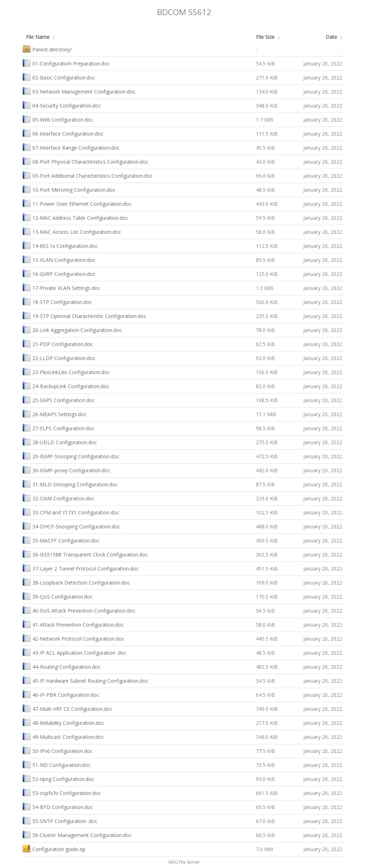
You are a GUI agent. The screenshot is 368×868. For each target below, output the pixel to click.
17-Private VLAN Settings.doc (61, 287)
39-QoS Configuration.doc (57, 596)
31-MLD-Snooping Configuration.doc (70, 484)
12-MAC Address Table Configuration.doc (75, 217)
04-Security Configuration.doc (62, 105)
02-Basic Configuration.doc (59, 77)
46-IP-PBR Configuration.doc (61, 694)
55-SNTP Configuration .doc (60, 820)
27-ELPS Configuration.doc (58, 428)
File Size (265, 37)
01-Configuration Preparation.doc (66, 63)
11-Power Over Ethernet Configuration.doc (77, 203)
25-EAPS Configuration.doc (59, 399)
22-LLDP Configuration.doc (59, 357)
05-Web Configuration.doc (58, 119)
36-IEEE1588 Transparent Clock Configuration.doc (85, 554)
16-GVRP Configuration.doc (59, 273)
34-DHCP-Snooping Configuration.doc (71, 526)
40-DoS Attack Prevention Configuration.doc (79, 610)
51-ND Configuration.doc (56, 764)
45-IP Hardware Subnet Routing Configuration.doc (85, 680)
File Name (38, 37)
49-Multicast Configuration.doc (63, 736)
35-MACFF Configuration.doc (61, 540)
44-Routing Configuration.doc (61, 666)
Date (331, 37)
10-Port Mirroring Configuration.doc (69, 189)
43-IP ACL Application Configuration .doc (74, 652)
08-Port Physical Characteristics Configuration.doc (85, 161)
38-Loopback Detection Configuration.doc (76, 582)
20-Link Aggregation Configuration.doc (72, 329)
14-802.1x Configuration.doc (60, 245)
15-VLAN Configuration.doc (59, 259)
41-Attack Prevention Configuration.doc (73, 624)
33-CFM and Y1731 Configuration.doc (71, 512)
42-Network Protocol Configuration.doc (73, 638)
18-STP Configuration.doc (57, 301)
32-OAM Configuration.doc (58, 498)
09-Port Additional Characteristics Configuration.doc (88, 175)
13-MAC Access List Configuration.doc (72, 231)
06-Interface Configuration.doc (63, 133)
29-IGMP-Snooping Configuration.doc (71, 456)
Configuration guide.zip (54, 848)
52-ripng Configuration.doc (58, 778)
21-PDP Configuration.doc (58, 343)
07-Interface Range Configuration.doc (71, 147)
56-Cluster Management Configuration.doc (77, 834)
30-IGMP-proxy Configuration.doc (66, 470)
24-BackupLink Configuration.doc (66, 385)
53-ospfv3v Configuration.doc (62, 792)
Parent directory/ (47, 49)
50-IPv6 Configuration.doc (57, 750)
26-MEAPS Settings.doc (54, 413)
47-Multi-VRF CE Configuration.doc (67, 708)
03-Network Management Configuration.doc (79, 91)
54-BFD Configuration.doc (58, 806)
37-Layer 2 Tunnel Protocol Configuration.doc (80, 568)
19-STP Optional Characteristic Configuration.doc (84, 315)
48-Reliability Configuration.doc (63, 722)
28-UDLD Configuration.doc (60, 442)
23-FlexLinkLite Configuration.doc (66, 371)
